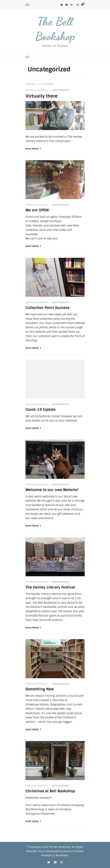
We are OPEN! (37, 210)
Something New (40, 689)
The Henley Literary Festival (50, 587)
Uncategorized (60, 90)
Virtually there (41, 96)
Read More (33, 149)
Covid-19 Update (41, 409)
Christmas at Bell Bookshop (50, 791)
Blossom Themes (73, 851)
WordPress (62, 855)
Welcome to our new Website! (52, 490)
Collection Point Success (47, 308)
